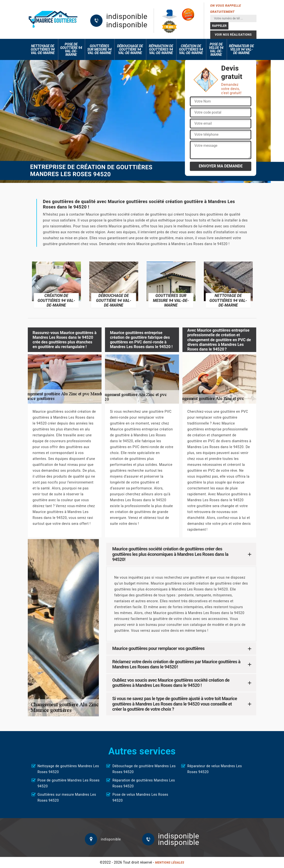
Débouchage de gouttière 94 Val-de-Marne (130, 49)
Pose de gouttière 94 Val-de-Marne (71, 49)
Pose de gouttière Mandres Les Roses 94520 (69, 783)
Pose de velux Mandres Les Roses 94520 (140, 797)
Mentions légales (170, 863)
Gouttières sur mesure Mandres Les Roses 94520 (67, 797)
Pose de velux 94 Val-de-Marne (216, 49)
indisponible (127, 16)
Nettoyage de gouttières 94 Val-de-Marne (43, 49)
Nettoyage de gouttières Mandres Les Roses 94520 (68, 769)
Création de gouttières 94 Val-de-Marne (191, 49)
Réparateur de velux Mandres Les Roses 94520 (215, 769)
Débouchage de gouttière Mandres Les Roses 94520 (144, 769)
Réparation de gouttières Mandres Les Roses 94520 (144, 783)
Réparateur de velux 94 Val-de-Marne (241, 49)
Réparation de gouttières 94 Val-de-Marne (161, 49)
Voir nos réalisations (233, 35)
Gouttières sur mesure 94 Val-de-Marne (99, 49)
